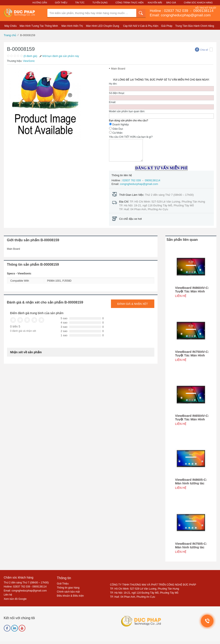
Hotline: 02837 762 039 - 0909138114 (25, 587)
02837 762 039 (177, 11)
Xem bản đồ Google (15, 599)
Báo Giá (171, 3)
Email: (113, 102)
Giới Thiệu (61, 3)
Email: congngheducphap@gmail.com (180, 15)
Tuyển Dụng (100, 3)
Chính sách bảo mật (68, 592)
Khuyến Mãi (155, 3)
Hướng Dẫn (40, 3)
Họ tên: (113, 84)
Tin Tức (80, 3)
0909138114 (203, 11)
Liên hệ (8, 595)
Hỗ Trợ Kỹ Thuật (206, 8)
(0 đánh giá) (30, 56)
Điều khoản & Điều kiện (70, 596)
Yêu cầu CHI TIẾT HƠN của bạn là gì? (131, 137)
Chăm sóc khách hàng (19, 577)
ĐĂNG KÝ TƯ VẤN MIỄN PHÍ (161, 168)
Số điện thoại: (117, 93)
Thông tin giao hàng (68, 588)
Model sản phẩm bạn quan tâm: (127, 111)
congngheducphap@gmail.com (139, 184)
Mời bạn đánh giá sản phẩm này (59, 56)
